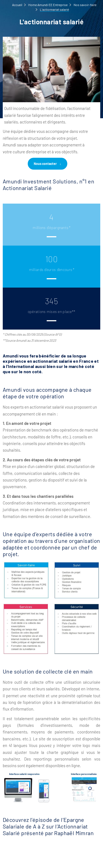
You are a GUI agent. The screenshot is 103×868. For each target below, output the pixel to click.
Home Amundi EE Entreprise (48, 5)
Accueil (17, 5)
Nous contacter (45, 164)
